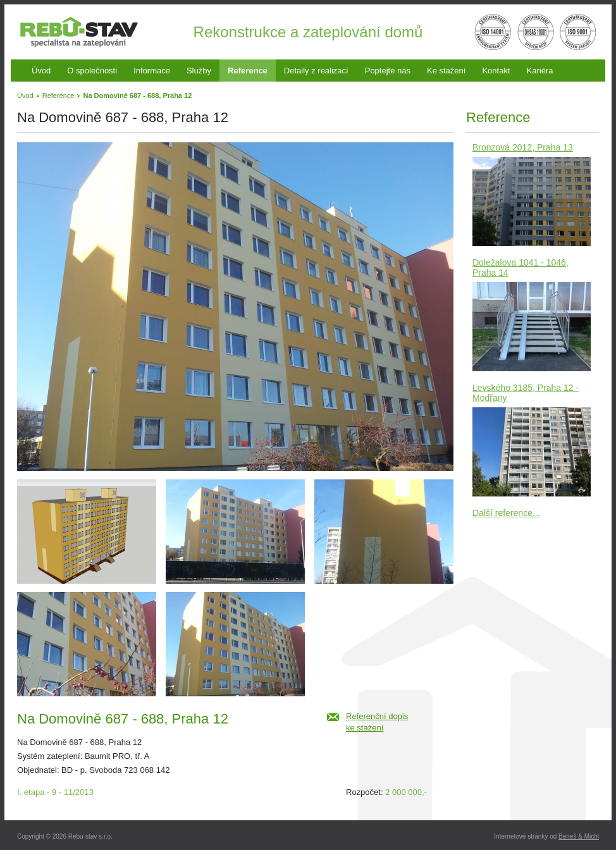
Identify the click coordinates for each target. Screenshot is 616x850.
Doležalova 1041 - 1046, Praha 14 (521, 268)
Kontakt (496, 71)
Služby (199, 71)
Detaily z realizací (316, 71)
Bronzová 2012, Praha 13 (523, 147)
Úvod (41, 71)
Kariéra (540, 71)
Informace (152, 71)
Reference (248, 71)
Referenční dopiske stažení (377, 722)
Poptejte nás (388, 71)
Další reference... (506, 513)
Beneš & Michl (579, 836)
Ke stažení (446, 71)
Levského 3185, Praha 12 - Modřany (526, 393)
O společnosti (92, 71)
